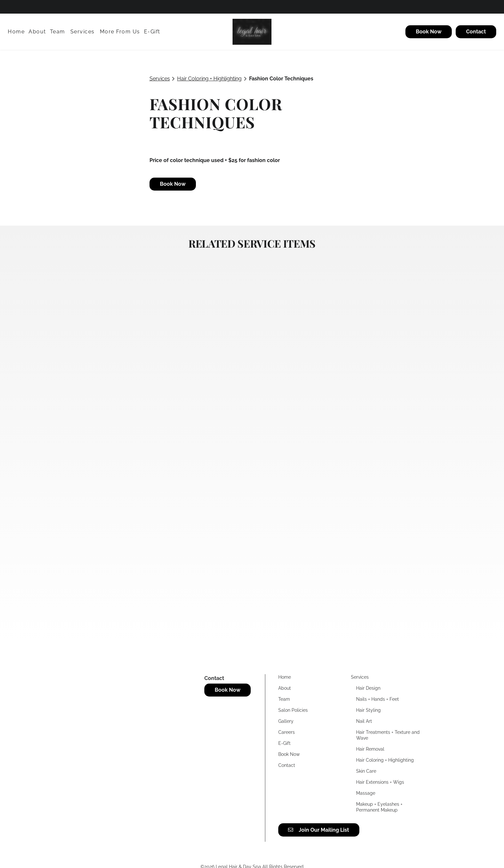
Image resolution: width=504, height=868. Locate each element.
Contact (476, 32)
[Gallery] (286, 721)
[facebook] (11, 6)
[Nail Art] (364, 721)
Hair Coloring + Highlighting (209, 79)
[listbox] (120, 32)
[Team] (58, 32)
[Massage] (366, 793)
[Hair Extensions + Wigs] (380, 782)
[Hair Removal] (370, 749)
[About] (37, 32)
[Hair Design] (368, 688)
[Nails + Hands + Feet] (378, 699)
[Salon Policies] (293, 710)
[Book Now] (429, 32)
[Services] (83, 32)
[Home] (17, 32)
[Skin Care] (366, 771)
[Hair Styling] (368, 710)
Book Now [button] (173, 184)
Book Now (429, 32)
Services (160, 79)
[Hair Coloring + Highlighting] (385, 760)
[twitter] (20, 6)
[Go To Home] (252, 32)
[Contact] (475, 32)
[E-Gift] (152, 32)
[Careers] (287, 732)
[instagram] (32, 6)
